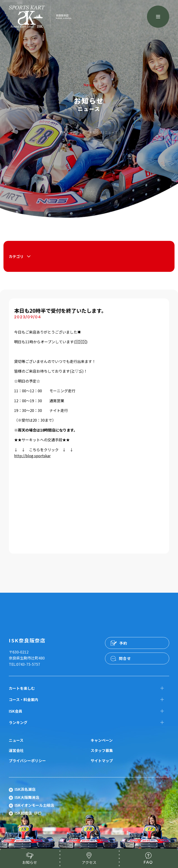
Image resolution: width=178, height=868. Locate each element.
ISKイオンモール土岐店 (34, 805)
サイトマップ (102, 761)
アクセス (89, 862)
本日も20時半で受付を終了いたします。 (60, 310)
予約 (123, 643)
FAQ (148, 862)
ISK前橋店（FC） (29, 813)
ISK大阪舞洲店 (27, 797)
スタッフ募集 (102, 750)
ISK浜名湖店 (25, 789)
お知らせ (30, 862)
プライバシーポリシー (27, 761)
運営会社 (16, 750)
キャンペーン (102, 740)
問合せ (125, 658)
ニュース (16, 740)
